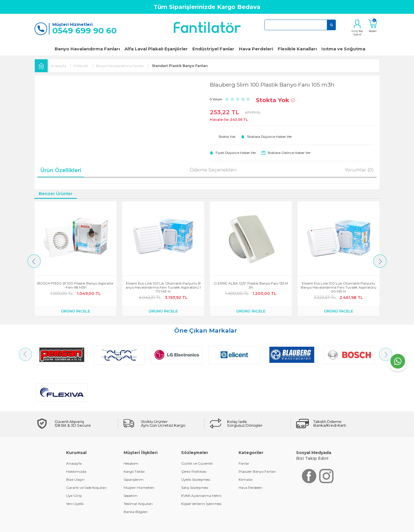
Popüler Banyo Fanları (257, 434)
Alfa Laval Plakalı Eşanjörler (156, 49)
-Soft (176, 525)
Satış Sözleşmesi (195, 450)
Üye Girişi (74, 458)
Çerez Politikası (194, 434)
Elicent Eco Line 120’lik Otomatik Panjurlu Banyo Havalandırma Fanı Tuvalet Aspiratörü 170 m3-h (163, 287)
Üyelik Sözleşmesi (196, 442)
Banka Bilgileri (136, 474)
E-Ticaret (190, 525)
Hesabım (131, 426)
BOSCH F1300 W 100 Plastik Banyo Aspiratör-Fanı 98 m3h (75, 285)
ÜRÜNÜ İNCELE (75, 311)
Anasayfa (74, 426)
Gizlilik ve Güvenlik (197, 426)
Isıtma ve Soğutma (343, 49)
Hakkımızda (76, 434)
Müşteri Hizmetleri (139, 450)
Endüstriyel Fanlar (213, 49)
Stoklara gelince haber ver (289, 153)
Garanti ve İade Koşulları (86, 450)
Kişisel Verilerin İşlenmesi (201, 466)
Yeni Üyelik (75, 466)
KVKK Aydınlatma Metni (201, 458)
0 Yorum (216, 99)
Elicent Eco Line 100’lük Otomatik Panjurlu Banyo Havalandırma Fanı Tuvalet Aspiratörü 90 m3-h (339, 287)
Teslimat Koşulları (138, 466)
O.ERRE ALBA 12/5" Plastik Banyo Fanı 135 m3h (251, 285)
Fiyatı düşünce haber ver (236, 153)
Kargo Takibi (134, 434)
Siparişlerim (134, 442)
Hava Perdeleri (256, 49)
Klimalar (246, 442)
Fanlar (244, 426)
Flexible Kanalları (297, 49)
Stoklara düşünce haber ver (269, 137)
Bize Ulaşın (75, 442)
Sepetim (131, 458)
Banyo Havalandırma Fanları (87, 49)
